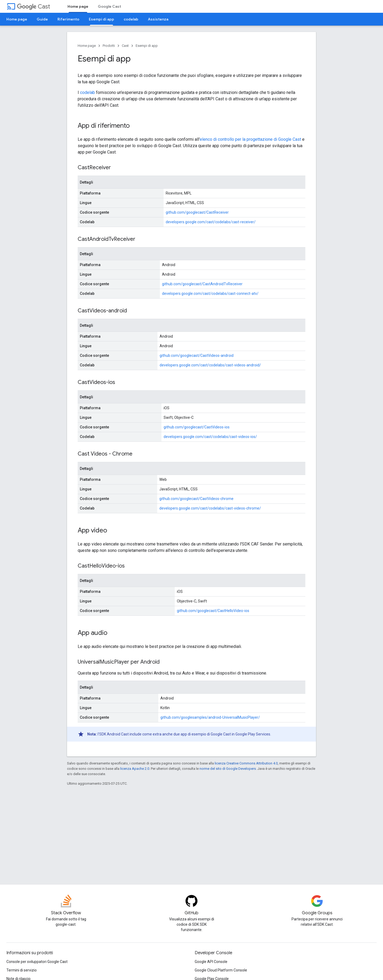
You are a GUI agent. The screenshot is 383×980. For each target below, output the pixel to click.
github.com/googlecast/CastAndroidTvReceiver (202, 284)
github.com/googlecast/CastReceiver (197, 212)
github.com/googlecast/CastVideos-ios (197, 427)
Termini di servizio (22, 970)
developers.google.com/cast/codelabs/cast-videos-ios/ (210, 437)
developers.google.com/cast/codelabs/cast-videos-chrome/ (210, 508)
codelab (131, 19)
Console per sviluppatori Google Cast (37, 962)
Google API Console (211, 962)
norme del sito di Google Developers (228, 769)
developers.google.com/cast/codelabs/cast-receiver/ (211, 222)
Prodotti (109, 46)
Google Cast (109, 6)
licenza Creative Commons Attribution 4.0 (246, 763)
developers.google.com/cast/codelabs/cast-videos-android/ (210, 365)
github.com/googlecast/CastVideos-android (197, 355)
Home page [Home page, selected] (78, 6)
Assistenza (158, 19)
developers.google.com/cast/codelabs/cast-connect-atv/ (210, 293)
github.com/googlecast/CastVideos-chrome (196, 499)
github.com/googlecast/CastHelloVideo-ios (213, 611)
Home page (17, 19)
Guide (42, 19)
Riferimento (68, 19)
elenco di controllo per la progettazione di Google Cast (250, 139)
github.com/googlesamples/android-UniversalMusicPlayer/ (210, 717)
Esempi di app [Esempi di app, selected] (101, 19)
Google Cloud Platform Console (221, 970)
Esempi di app (147, 46)
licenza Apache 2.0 (135, 769)
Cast (34, 7)
